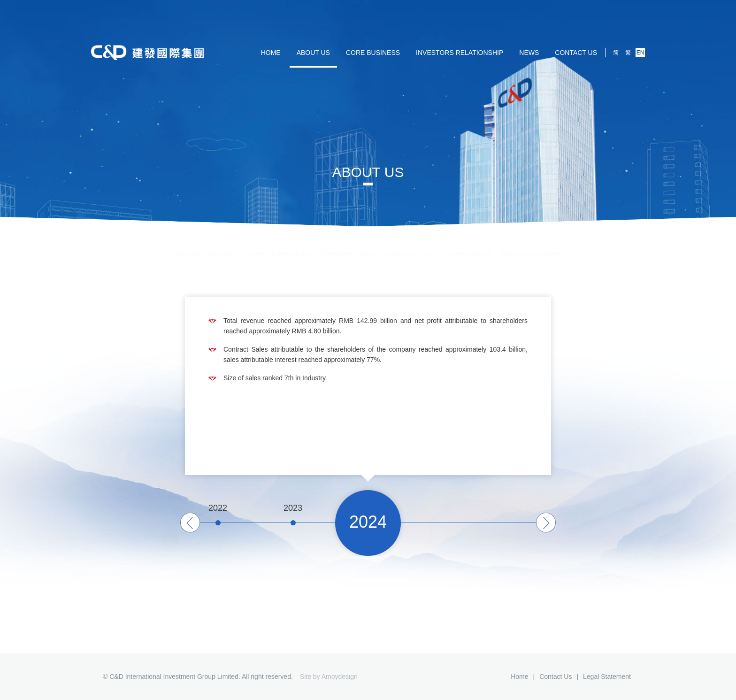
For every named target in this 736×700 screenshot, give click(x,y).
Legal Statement (607, 677)
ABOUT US (313, 53)
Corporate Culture (467, 245)
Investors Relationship (460, 53)
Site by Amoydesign (329, 677)
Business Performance (531, 245)
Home (519, 677)
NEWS (529, 53)
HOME (271, 53)
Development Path (408, 245)
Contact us (576, 53)
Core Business (373, 53)
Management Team (348, 245)
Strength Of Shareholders (278, 245)
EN (640, 53)
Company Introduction (204, 245)
